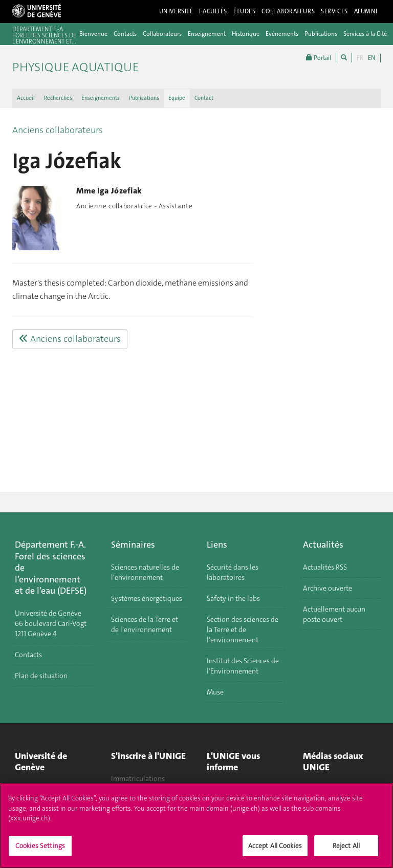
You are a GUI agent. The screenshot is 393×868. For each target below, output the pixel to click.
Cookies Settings (40, 851)
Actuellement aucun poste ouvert (334, 614)
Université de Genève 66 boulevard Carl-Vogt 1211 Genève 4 (51, 623)
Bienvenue (93, 34)
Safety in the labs (233, 598)
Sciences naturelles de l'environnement (145, 572)
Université (176, 11)
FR (360, 58)
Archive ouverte (327, 588)
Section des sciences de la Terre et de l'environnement (243, 630)
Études (244, 11)
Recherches (58, 98)
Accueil (26, 98)
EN (372, 58)
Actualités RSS (325, 567)
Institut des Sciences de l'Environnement (243, 666)
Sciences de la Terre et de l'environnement (145, 624)
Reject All (346, 851)
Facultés (213, 11)
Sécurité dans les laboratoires (233, 572)
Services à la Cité (365, 34)
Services (334, 11)
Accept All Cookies (275, 851)
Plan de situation (41, 676)
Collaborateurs (288, 11)
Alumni (366, 11)
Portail (319, 58)
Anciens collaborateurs (58, 130)
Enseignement (207, 34)
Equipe (177, 98)
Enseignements (101, 98)
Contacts (125, 34)
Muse (215, 692)
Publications (321, 34)
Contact (204, 98)
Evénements (282, 34)
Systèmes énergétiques (147, 598)
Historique (246, 34)
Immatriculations (138, 778)
